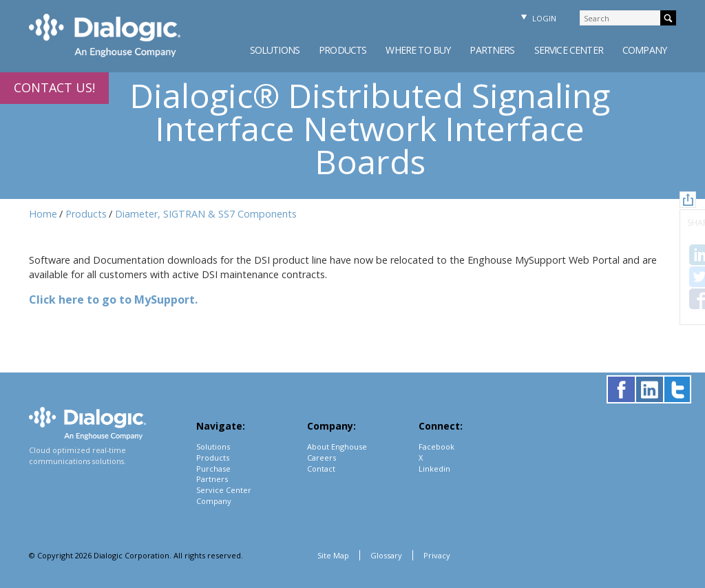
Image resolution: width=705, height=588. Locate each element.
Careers (322, 458)
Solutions (275, 50)
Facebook (436, 447)
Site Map (333, 555)
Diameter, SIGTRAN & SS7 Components (206, 214)
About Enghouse (337, 447)
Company (644, 50)
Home (43, 214)
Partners (492, 50)
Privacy (437, 555)
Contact (321, 469)
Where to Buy (418, 50)
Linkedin (434, 469)
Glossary (386, 555)
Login (537, 18)
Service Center (569, 50)
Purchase (213, 469)
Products (343, 50)
